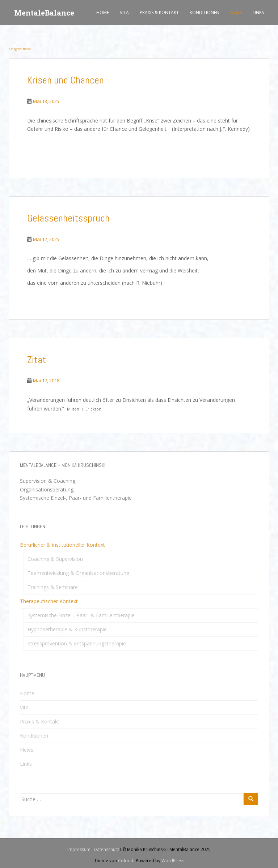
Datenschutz (106, 849)
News (236, 12)
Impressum (79, 849)
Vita (124, 12)
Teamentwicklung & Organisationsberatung (78, 573)
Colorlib (126, 861)
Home (103, 12)
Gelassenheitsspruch (68, 218)
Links (258, 12)
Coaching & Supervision (55, 559)
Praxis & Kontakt (159, 12)
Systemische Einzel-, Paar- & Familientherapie (81, 615)
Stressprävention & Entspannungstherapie (77, 643)
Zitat (37, 360)
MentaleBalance (44, 13)
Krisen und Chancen (66, 80)
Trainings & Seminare (53, 587)
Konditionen (205, 12)
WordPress (173, 861)
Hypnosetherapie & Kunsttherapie (67, 629)
